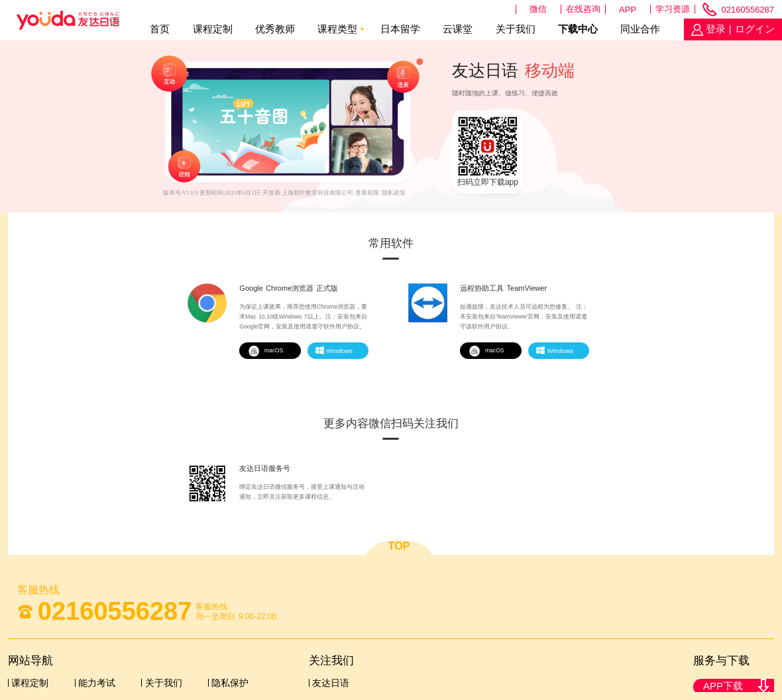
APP (628, 10)
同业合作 (640, 29)
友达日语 (331, 683)
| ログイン (750, 29)
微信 (538, 9)
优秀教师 (275, 29)
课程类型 (337, 29)
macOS (266, 350)
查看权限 (367, 193)
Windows (334, 350)
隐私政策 (394, 193)
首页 (160, 29)
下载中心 (578, 29)
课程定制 (213, 29)
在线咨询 (583, 9)
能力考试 (97, 683)
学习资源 (673, 9)
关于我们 (516, 29)
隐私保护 (230, 683)
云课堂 (458, 29)
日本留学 (400, 29)
